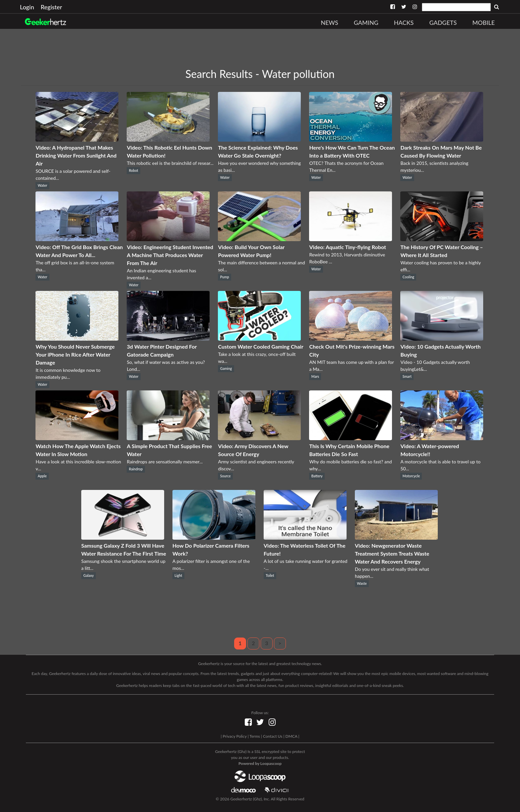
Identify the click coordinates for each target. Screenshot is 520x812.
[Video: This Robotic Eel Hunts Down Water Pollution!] (168, 139)
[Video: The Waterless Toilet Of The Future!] (305, 538)
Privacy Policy (234, 736)
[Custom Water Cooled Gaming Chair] (259, 338)
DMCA (292, 736)
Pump (225, 277)
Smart (407, 376)
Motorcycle (411, 476)
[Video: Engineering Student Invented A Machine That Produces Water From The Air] (168, 239)
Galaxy (88, 575)
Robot (134, 170)
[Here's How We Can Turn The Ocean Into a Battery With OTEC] (351, 139)
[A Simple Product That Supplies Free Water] (168, 438)
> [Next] (280, 643)
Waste (362, 583)
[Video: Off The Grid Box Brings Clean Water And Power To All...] (77, 239)
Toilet (270, 575)
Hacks (404, 23)
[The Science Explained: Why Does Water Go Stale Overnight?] (259, 139)
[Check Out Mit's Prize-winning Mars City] (351, 338)
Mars (315, 376)
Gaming (366, 23)
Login (27, 7)
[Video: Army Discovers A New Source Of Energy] (259, 438)
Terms (255, 736)
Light (178, 575)
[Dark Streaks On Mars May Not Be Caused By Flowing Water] (442, 139)
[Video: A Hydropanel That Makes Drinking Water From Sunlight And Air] (77, 139)
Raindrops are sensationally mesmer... (165, 462)
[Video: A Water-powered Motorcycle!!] (442, 438)
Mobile (484, 23)
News (329, 23)
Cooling (408, 277)
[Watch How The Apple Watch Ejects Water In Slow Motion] (77, 438)
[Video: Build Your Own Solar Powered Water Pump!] (259, 239)
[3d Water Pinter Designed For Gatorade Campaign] (168, 338)
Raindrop (136, 469)
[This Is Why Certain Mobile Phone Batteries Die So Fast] (351, 438)
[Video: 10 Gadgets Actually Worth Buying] (442, 338)
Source (226, 476)
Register (51, 7)
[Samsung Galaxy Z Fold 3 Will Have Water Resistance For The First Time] (123, 538)
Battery (317, 476)
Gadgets (443, 23)
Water (43, 185)
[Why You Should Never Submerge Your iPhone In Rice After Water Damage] (77, 338)
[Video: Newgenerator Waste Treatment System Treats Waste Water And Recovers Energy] (396, 538)
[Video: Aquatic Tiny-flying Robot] (351, 239)
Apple (42, 476)
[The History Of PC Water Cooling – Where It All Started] (442, 239)
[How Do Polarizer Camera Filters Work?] (214, 538)
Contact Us (273, 736)
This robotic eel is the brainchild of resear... (170, 163)
